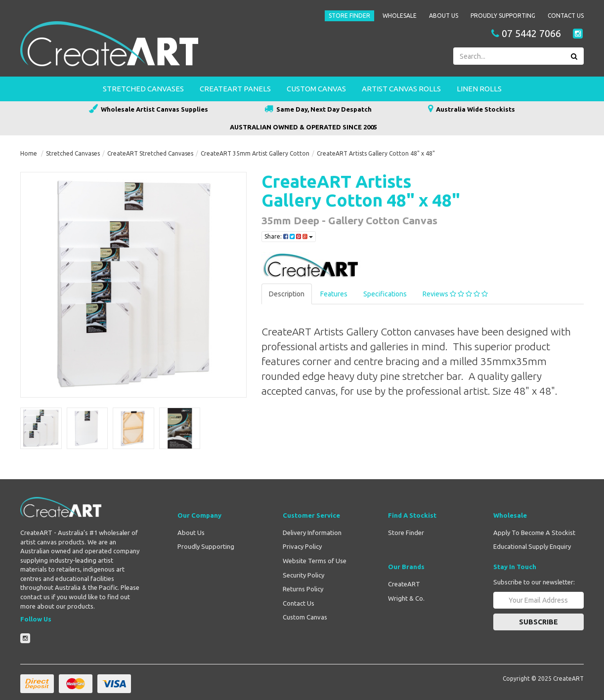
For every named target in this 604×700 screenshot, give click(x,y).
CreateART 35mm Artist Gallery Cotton (255, 153)
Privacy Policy (302, 546)
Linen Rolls (479, 89)
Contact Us (566, 16)
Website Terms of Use (315, 561)
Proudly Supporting (503, 16)
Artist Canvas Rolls (401, 89)
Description (287, 294)
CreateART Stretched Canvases (150, 153)
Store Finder (349, 16)
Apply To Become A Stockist (534, 533)
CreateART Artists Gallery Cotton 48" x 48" (376, 153)
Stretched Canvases (143, 89)
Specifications (385, 294)
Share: (289, 236)
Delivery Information (312, 533)
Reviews (455, 294)
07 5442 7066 (526, 34)
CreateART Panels (235, 89)
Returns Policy (303, 589)
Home (29, 153)
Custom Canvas (316, 89)
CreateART (404, 584)
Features (334, 294)
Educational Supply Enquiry (532, 546)
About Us (444, 16)
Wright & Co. (406, 598)
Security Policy (303, 575)
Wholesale (400, 16)
